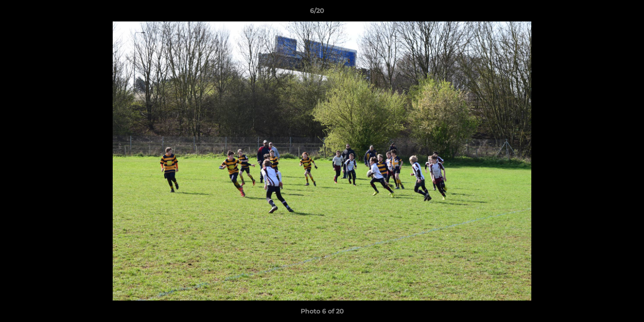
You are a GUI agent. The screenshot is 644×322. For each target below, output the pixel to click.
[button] (606, 13)
